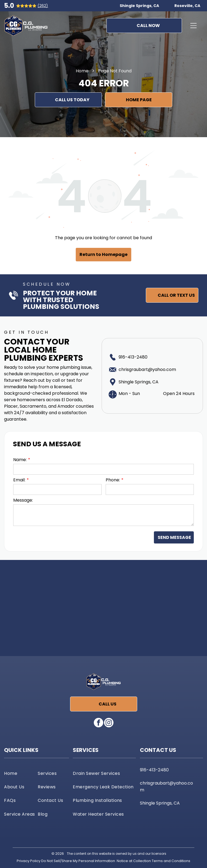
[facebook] (99, 723)
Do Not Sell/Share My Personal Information (78, 861)
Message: (23, 500)
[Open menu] (194, 26)
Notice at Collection (134, 861)
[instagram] (109, 723)
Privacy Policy (29, 861)
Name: (20, 460)
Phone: (113, 480)
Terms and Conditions (171, 861)
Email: (19, 480)
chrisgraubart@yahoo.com (147, 369)
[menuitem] (20, 773)
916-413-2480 (133, 357)
